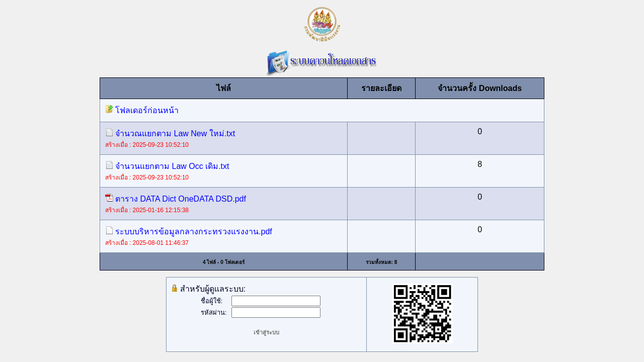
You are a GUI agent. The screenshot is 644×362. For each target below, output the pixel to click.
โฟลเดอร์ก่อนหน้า (142, 110)
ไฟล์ (224, 88)
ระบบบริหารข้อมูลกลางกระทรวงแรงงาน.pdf (189, 232)
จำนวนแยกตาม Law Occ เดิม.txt (167, 166)
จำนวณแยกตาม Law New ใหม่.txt (170, 133)
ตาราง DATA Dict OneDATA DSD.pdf (176, 199)
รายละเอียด (381, 88)
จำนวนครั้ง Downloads (480, 88)
